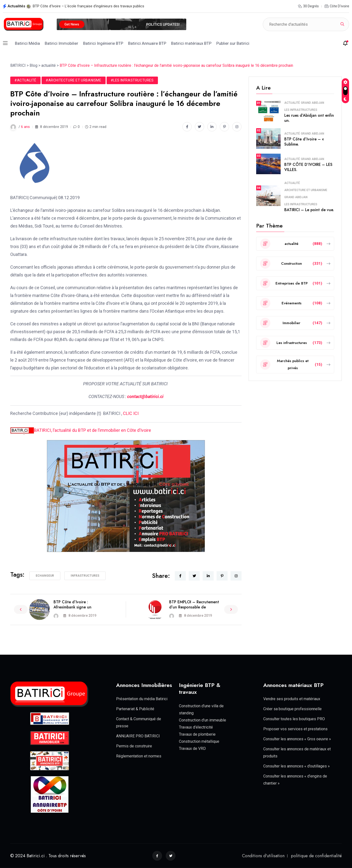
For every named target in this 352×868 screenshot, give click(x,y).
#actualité (25, 80)
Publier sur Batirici (233, 43)
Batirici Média (27, 43)
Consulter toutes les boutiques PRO (294, 719)
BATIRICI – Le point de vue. (309, 210)
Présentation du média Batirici (142, 699)
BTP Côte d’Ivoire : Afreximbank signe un (72, 605)
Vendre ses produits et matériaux (292, 699)
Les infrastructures (301, 110)
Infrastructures (85, 576)
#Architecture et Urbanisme (74, 80)
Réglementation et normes (139, 756)
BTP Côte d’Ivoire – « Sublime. (304, 142)
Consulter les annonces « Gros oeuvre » (297, 739)
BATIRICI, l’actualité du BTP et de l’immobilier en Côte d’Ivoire (81, 430)
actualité (292, 103)
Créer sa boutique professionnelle (292, 709)
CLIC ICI (131, 413)
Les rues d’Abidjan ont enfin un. (309, 118)
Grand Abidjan (313, 103)
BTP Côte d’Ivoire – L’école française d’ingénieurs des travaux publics (88, 6)
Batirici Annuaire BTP (147, 43)
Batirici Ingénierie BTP (103, 43)
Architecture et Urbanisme (306, 190)
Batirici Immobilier (61, 43)
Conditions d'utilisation (263, 856)
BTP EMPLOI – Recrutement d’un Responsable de (194, 605)
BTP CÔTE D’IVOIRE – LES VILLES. (308, 167)
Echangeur (45, 576)
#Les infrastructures (132, 80)
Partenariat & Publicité (135, 709)
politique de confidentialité (316, 856)
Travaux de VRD (192, 748)
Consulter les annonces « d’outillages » (297, 766)
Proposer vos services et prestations (295, 729)
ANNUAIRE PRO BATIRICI (138, 736)
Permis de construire (134, 746)
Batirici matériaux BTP (191, 43)
